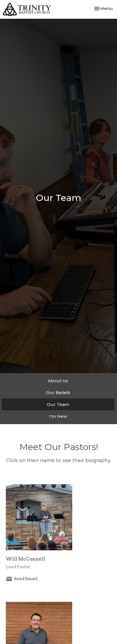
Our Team (58, 404)
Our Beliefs (58, 393)
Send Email (26, 579)
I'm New (58, 416)
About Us (58, 381)
